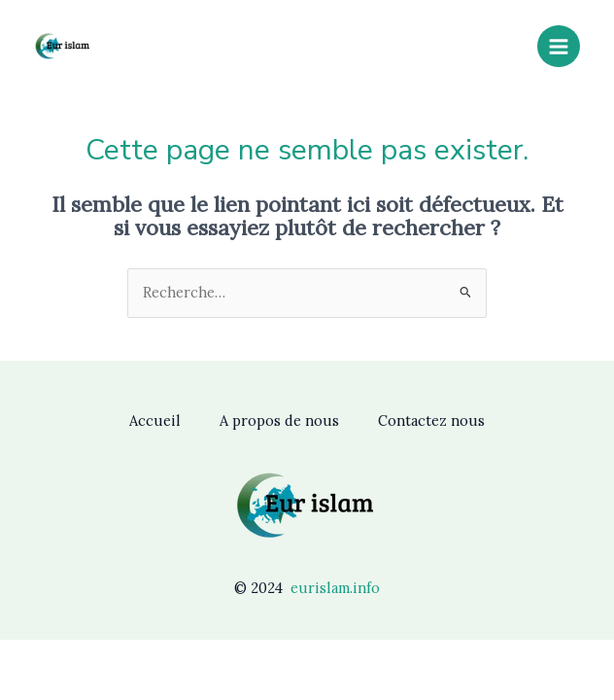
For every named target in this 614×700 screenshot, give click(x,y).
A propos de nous (279, 420)
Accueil (155, 420)
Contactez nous (431, 420)
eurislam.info (335, 588)
